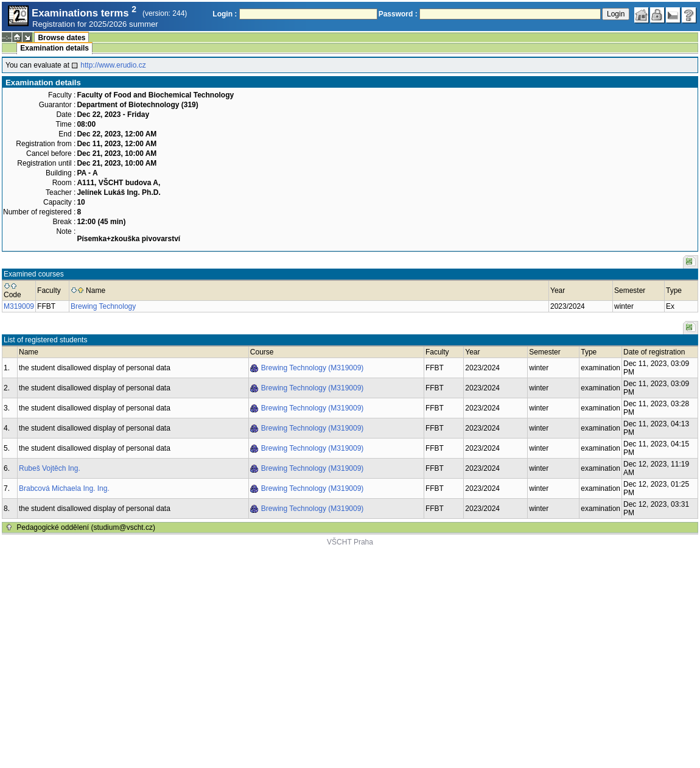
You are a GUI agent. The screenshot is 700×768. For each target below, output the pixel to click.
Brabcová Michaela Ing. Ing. (64, 488)
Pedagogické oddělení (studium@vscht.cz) (86, 527)
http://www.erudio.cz (113, 65)
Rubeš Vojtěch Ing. (50, 468)
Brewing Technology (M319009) (313, 368)
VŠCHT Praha (350, 542)
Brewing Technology (103, 306)
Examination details (54, 48)
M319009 (19, 306)
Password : (398, 14)
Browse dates (61, 38)
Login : (225, 14)
